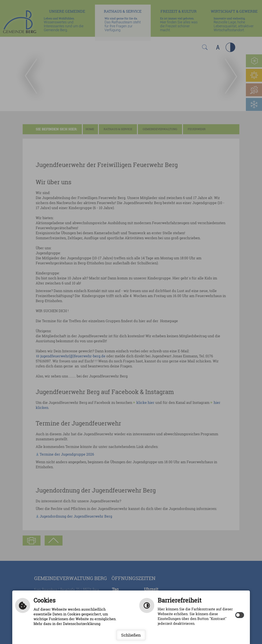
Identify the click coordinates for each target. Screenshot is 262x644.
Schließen (131, 635)
